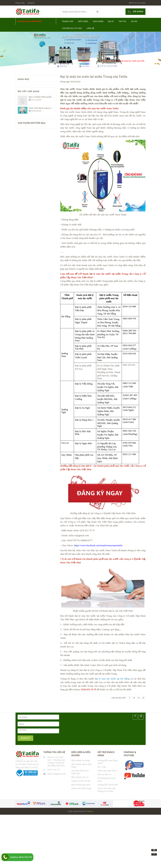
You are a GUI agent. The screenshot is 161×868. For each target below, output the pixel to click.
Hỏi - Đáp (102, 767)
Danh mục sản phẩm (30, 21)
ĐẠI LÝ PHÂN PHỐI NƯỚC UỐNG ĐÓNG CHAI (49, 97)
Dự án (134, 21)
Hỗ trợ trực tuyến (137, 3)
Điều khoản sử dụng (80, 760)
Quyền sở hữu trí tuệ (81, 781)
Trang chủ (68, 21)
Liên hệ (90, 28)
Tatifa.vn (90, 811)
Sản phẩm (98, 21)
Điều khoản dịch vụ (80, 777)
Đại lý (111, 21)
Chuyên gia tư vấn (72, 28)
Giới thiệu (83, 21)
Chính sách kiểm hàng (81, 788)
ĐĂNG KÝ (26, 738)
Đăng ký (31, 3)
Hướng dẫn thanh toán (108, 785)
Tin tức (122, 21)
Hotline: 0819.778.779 (21, 857)
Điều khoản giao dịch (81, 785)
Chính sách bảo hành (107, 771)
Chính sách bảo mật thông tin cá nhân (106, 790)
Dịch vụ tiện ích (104, 774)
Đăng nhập (20, 3)
